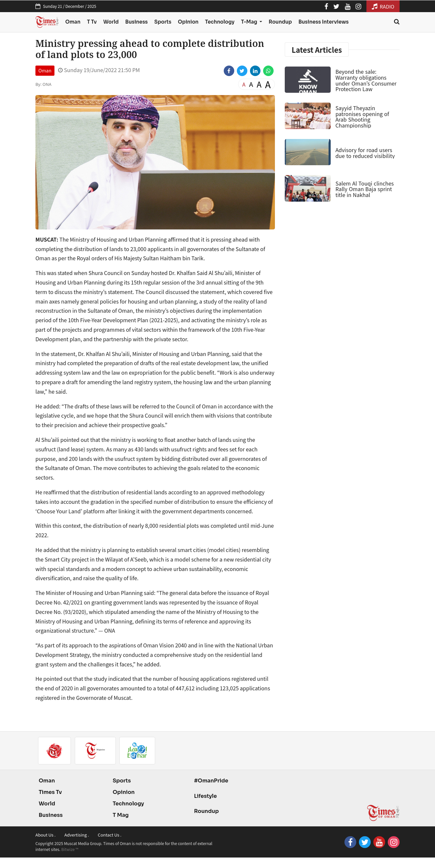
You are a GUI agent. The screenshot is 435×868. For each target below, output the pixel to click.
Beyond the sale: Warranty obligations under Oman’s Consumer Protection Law (366, 80)
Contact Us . (110, 835)
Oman (73, 22)
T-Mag (250, 22)
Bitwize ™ (70, 849)
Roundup (280, 22)
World (111, 22)
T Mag (121, 815)
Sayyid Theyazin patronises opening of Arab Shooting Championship (362, 117)
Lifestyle (205, 796)
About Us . (45, 835)
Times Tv (50, 792)
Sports (163, 22)
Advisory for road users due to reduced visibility (365, 153)
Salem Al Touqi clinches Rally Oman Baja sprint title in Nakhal (364, 189)
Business (137, 22)
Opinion (188, 22)
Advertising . (77, 835)
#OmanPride (211, 781)
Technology (220, 22)
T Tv (92, 22)
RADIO (383, 6)
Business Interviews (324, 22)
